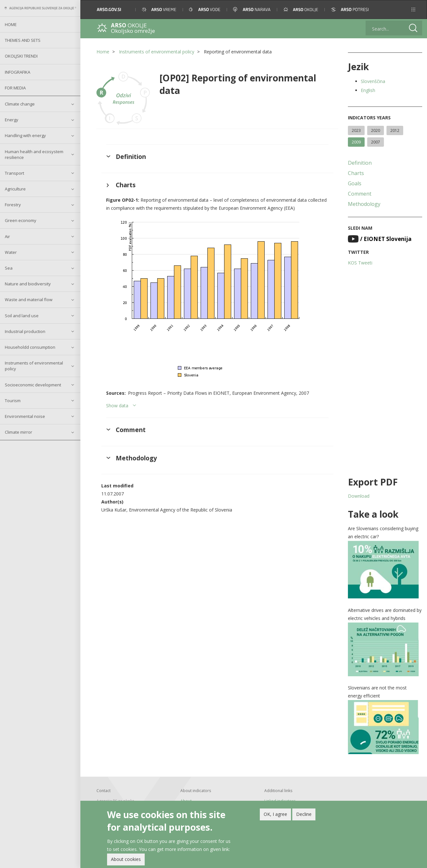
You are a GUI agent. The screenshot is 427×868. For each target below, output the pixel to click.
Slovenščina (373, 81)
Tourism (13, 401)
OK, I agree (275, 815)
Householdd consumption (30, 347)
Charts (356, 173)
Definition (360, 163)
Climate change (20, 104)
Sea (9, 268)
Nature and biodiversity (28, 284)
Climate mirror (18, 432)
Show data (117, 406)
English (368, 90)
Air (7, 236)
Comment (360, 194)
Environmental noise (25, 416)
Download (359, 496)
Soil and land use (22, 316)
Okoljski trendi (21, 56)
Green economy (21, 220)
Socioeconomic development (33, 385)
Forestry (13, 205)
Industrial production (25, 331)
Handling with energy (25, 135)
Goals (355, 183)
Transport (14, 173)
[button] (413, 9)
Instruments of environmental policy (34, 366)
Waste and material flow (29, 300)
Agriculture (15, 189)
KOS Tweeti (360, 263)
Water (11, 252)
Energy (12, 120)
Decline (304, 815)
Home (11, 24)
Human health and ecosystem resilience (34, 154)
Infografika (18, 72)
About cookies (126, 860)
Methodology (364, 204)
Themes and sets (23, 40)
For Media (15, 88)
